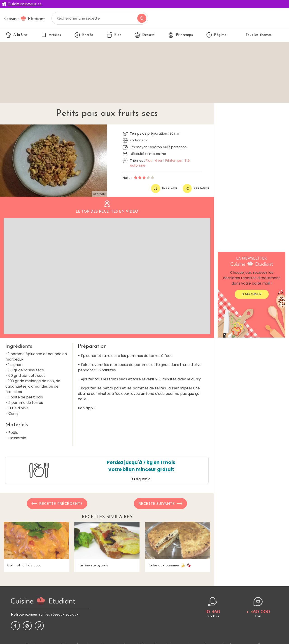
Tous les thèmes (256, 35)
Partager (196, 189)
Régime (216, 35)
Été (187, 161)
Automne (138, 166)
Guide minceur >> (25, 4)
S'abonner (252, 294)
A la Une (17, 35)
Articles (51, 35)
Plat (114, 35)
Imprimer (164, 189)
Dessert (145, 35)
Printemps (181, 35)
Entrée (84, 35)
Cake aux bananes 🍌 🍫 (178, 544)
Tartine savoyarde (107, 544)
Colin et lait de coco (36, 544)
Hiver (158, 161)
